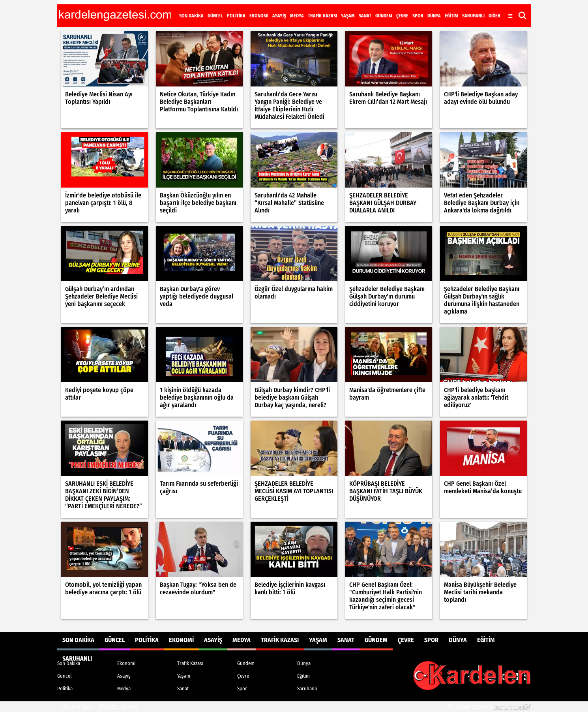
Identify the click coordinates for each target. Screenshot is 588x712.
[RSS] (522, 9)
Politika (236, 16)
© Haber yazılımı (489, 707)
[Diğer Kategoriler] (510, 16)
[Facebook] (473, 9)
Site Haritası (76, 707)
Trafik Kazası (322, 16)
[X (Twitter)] (483, 9)
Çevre (402, 16)
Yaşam (348, 16)
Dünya (434, 16)
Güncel (215, 16)
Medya (297, 16)
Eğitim (451, 16)
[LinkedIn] (513, 9)
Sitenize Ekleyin (119, 707)
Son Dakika (191, 16)
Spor (418, 16)
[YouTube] (502, 9)
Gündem (384, 16)
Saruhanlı (473, 16)
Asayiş (279, 16)
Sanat (365, 16)
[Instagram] (492, 9)
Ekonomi (259, 16)
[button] (523, 16)
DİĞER (494, 16)
